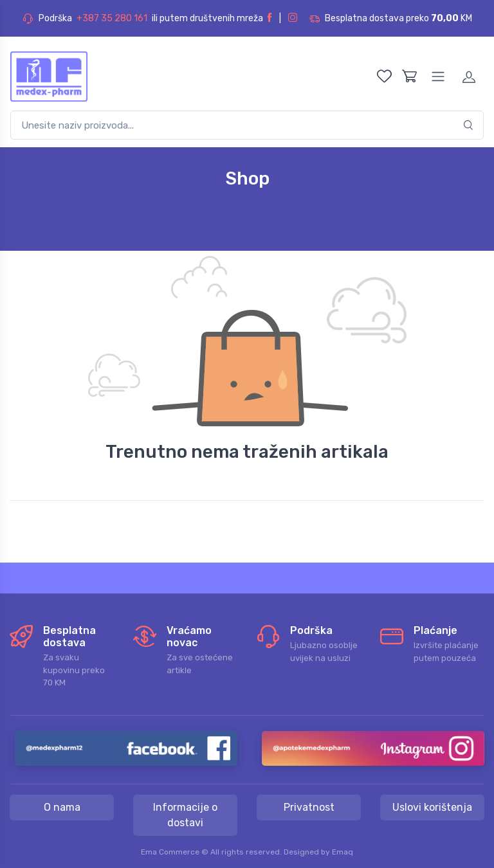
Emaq (343, 852)
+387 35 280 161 (112, 18)
